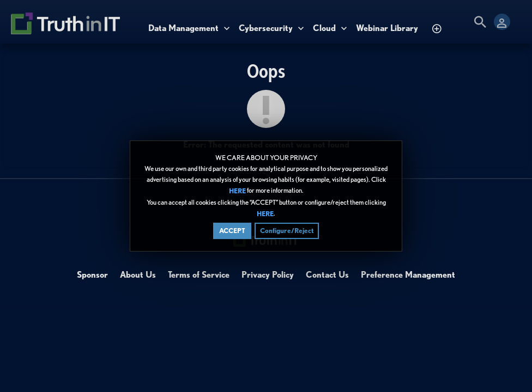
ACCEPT (232, 231)
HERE (237, 191)
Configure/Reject (287, 231)
